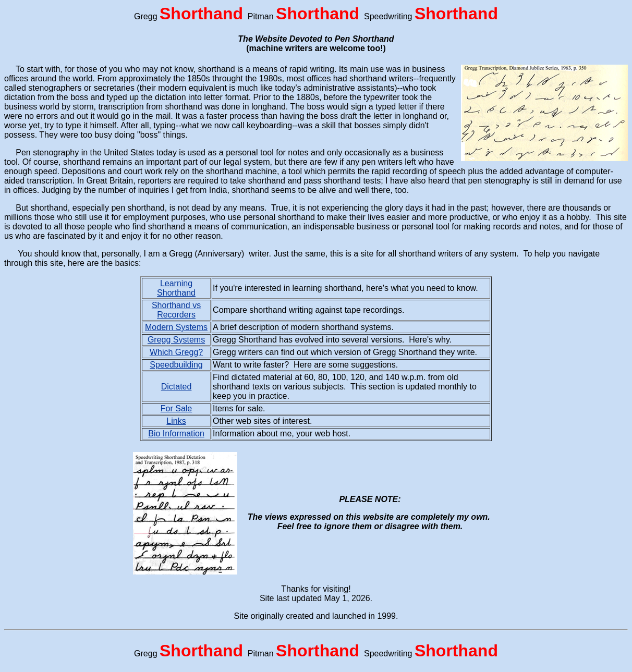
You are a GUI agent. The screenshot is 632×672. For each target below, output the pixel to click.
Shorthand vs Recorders (176, 310)
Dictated (177, 387)
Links (176, 421)
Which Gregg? (176, 352)
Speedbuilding (176, 365)
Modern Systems (176, 327)
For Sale (176, 408)
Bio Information (176, 433)
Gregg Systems (176, 340)
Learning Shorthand (176, 288)
